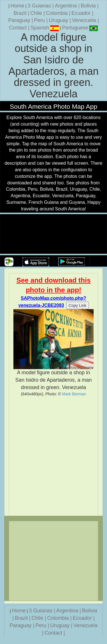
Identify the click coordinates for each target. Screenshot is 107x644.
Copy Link (77, 305)
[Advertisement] (53, 456)
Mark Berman (74, 394)
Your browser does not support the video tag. (54, 234)
